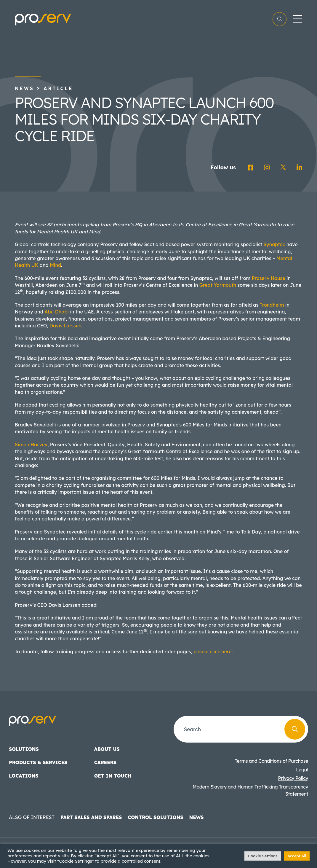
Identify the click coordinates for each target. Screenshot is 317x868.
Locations (24, 776)
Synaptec (274, 244)
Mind (55, 265)
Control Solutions (155, 817)
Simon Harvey (31, 445)
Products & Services (38, 762)
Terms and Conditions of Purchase (271, 761)
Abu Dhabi (57, 312)
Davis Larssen (65, 326)
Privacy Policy (293, 778)
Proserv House (269, 278)
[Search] (295, 729)
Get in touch (113, 776)
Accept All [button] (297, 856)
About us (107, 749)
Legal (302, 770)
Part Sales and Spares (91, 817)
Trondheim (272, 305)
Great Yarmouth (218, 285)
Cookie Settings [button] (263, 856)
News (24, 88)
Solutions (24, 749)
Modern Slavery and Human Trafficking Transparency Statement (250, 790)
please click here (213, 652)
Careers (105, 762)
